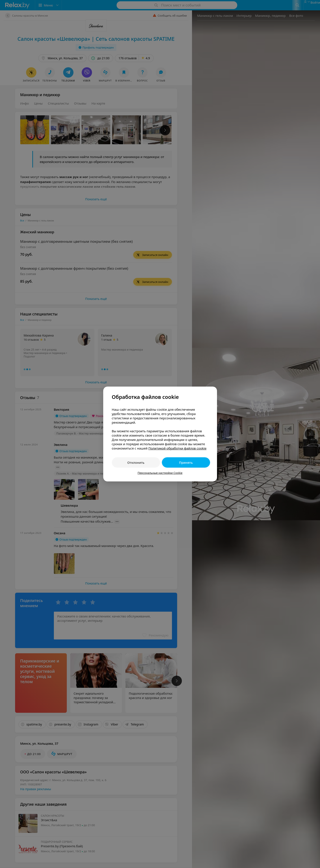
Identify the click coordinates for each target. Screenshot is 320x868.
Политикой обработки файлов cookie (177, 448)
